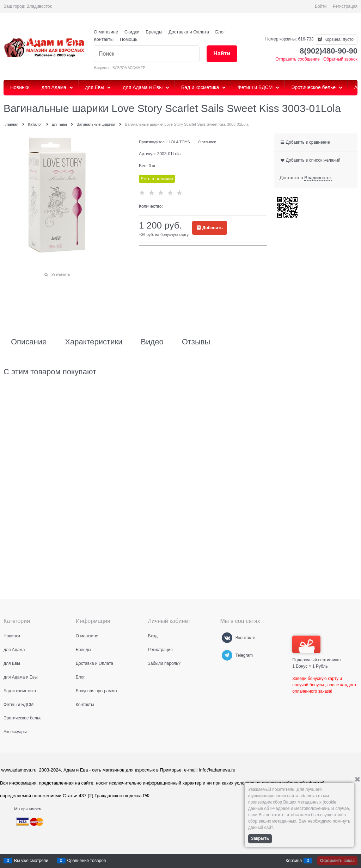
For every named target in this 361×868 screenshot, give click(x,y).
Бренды (154, 32)
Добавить (213, 228)
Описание (29, 342)
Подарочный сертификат (317, 649)
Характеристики (94, 342)
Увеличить (60, 274)
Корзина (294, 861)
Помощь (129, 39)
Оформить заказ (337, 861)
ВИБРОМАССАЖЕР (129, 68)
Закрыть (260, 838)
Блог (220, 32)
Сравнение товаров (87, 861)
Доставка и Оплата (189, 32)
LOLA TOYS (179, 142)
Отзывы (196, 342)
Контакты (104, 39)
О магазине (106, 32)
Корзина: (338, 39)
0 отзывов (207, 142)
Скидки (132, 32)
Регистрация (345, 6)
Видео (152, 342)
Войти (321, 6)
